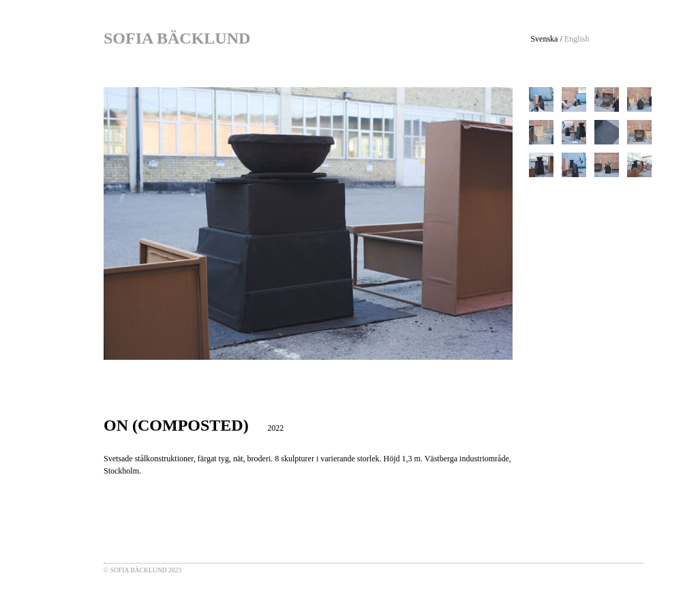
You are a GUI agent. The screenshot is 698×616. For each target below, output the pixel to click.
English (577, 39)
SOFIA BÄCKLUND (177, 38)
